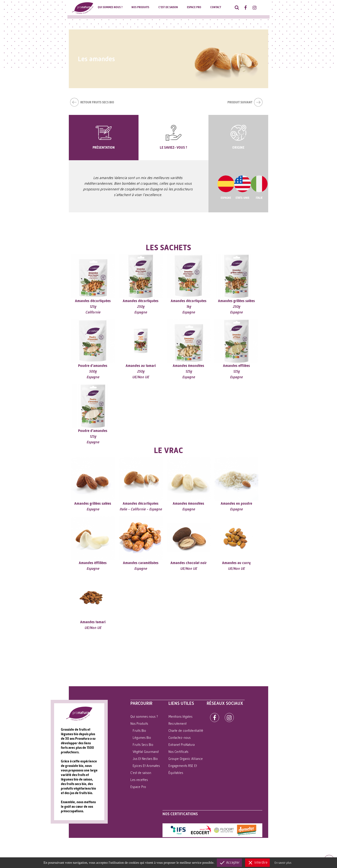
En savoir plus (283, 863)
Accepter (229, 863)
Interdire (257, 863)
